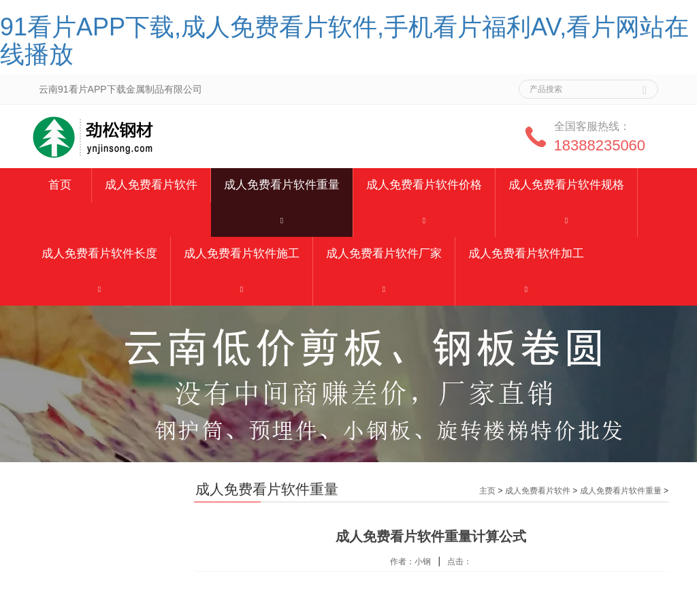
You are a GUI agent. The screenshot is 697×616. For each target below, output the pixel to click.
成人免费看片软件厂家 (384, 254)
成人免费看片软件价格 (424, 185)
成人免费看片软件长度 (99, 254)
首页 (60, 185)
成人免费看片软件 (151, 185)
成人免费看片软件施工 (242, 254)
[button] (282, 220)
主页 (487, 491)
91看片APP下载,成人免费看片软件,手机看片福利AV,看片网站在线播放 (344, 40)
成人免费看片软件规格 (566, 185)
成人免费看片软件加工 (526, 254)
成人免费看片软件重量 (282, 185)
